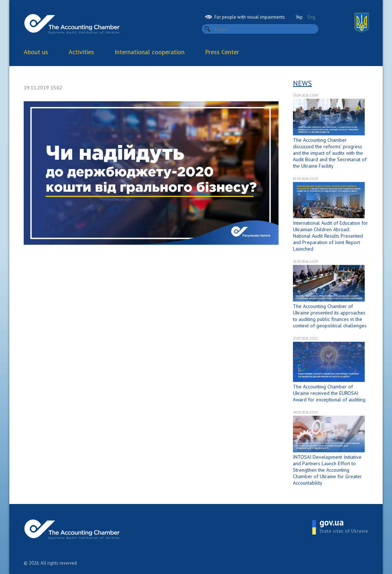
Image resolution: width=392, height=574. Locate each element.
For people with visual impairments (245, 17)
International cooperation (150, 52)
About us (36, 52)
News (302, 83)
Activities (81, 52)
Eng (311, 17)
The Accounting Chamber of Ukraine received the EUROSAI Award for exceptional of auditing (329, 393)
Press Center (222, 52)
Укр (299, 17)
